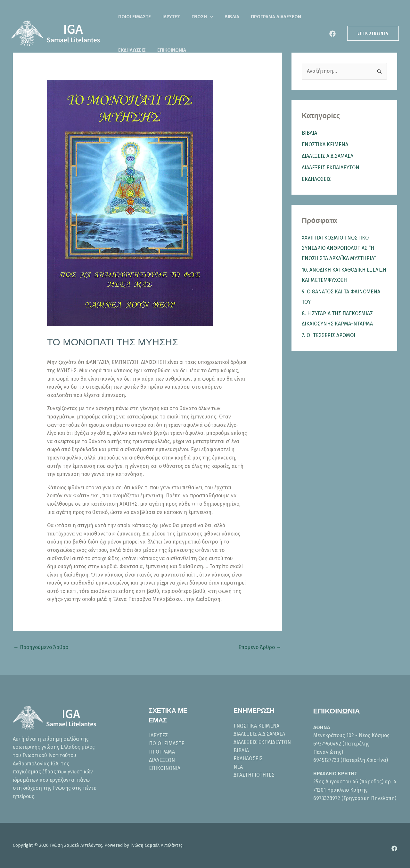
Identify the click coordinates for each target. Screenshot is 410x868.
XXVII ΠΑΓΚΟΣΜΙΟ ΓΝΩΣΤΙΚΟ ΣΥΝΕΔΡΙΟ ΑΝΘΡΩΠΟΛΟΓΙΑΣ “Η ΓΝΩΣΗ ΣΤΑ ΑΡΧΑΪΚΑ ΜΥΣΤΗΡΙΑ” (339, 248)
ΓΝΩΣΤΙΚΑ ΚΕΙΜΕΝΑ (325, 144)
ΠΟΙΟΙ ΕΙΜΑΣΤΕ (133, 17)
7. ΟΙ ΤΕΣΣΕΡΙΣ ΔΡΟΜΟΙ (328, 335)
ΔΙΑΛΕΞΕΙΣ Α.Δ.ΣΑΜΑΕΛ (328, 156)
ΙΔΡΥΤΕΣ (165, 17)
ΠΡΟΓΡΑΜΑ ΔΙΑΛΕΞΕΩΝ (259, 17)
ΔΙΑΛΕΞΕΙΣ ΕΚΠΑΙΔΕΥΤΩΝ (331, 168)
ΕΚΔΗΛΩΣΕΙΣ (305, 17)
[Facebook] (332, 34)
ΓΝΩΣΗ (193, 17)
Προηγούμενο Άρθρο (41, 647)
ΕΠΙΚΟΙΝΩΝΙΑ (131, 50)
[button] (200, 17)
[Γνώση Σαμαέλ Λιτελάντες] (56, 33)
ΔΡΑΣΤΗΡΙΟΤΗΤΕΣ (254, 775)
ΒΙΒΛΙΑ (218, 17)
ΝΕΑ (238, 767)
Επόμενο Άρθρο (260, 647)
